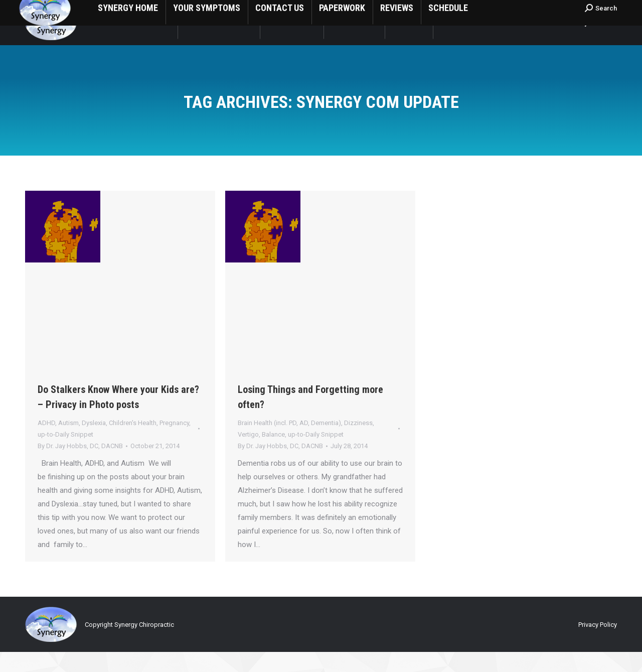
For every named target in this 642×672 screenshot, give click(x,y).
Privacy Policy (598, 645)
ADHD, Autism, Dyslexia (72, 443)
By (80, 466)
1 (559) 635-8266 (56, 10)
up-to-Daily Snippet (65, 454)
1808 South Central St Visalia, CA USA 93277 (167, 10)
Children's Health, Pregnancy (149, 443)
